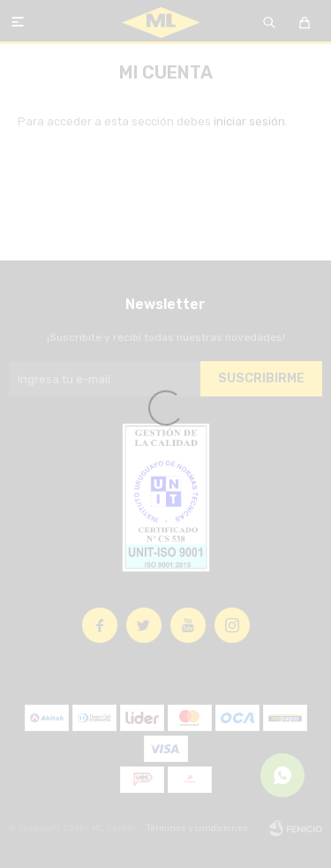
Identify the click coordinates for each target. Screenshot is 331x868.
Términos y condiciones (197, 828)
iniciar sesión (249, 121)
